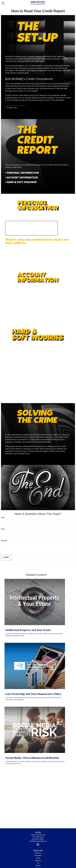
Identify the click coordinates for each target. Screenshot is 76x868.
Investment (38, 855)
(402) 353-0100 (40, 835)
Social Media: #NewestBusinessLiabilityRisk (32, 758)
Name (3, 517)
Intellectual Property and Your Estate (28, 630)
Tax (38, 863)
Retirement (38, 853)
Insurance (38, 860)
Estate (38, 858)
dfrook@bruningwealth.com (38, 841)
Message (4, 541)
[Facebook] (38, 845)
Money (38, 865)
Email (3, 529)
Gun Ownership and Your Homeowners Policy (33, 694)
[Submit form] (6, 557)
